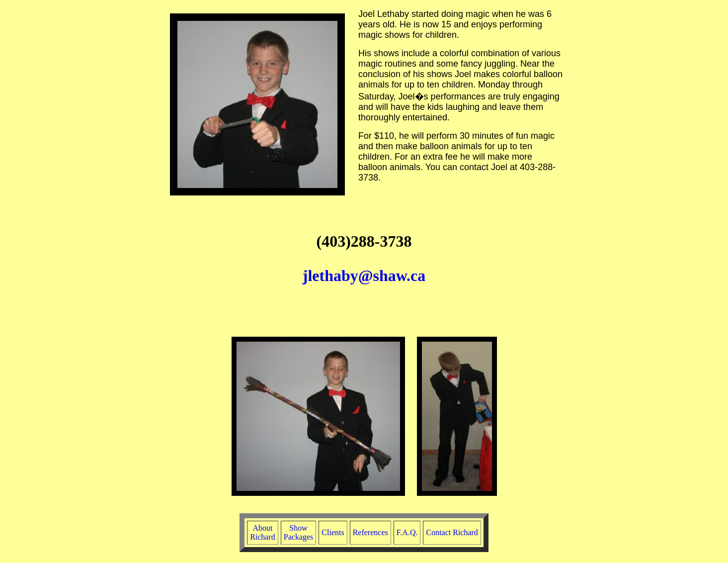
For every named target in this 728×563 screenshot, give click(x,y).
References (370, 532)
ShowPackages (299, 532)
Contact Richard (452, 532)
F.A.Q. (407, 532)
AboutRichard (263, 532)
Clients (333, 532)
